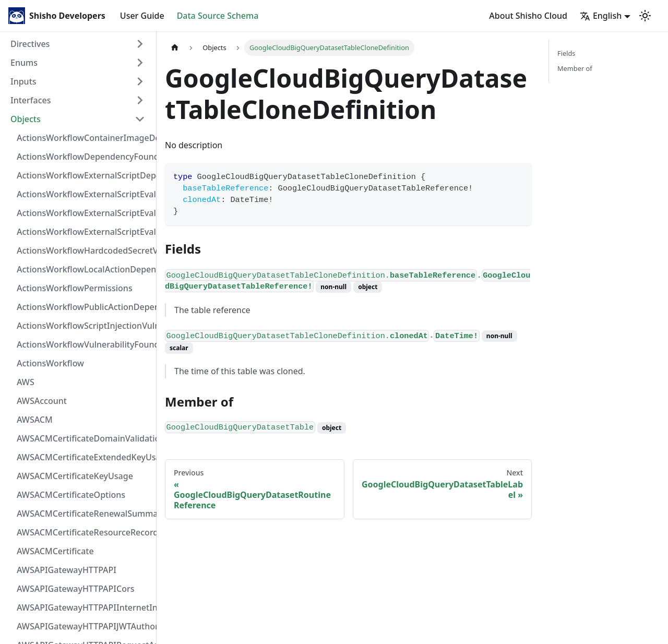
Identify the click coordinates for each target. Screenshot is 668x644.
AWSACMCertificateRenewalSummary (84, 514)
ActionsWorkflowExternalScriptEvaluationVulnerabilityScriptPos (84, 213)
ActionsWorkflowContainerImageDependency (84, 138)
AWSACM (35, 420)
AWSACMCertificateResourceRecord (84, 532)
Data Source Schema (218, 16)
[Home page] (175, 48)
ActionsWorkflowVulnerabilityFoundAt (84, 344)
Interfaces (31, 100)
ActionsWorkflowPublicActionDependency (84, 307)
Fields (566, 53)
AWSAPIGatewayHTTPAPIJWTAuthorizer (84, 626)
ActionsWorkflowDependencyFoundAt (84, 157)
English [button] (601, 16)
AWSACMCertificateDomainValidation (84, 438)
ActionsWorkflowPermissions (75, 288)
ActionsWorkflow (50, 363)
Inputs (23, 81)
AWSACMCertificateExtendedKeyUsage (84, 457)
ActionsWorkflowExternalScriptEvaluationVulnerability (84, 232)
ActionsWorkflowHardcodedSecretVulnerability (84, 251)
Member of (575, 68)
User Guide (142, 16)
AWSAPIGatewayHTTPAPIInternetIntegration (84, 607)
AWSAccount (42, 401)
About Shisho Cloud (528, 16)
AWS (26, 382)
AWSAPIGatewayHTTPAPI (67, 570)
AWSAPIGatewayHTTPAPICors (76, 589)
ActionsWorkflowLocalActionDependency (84, 269)
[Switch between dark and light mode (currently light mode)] (645, 16)
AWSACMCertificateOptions (71, 495)
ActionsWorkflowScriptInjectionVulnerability (84, 326)
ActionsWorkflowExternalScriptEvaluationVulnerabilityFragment (84, 194)
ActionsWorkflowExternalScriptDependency (84, 175)
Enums (24, 63)
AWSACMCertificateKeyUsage (75, 476)
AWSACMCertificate (55, 551)
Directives (30, 44)
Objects (26, 119)
